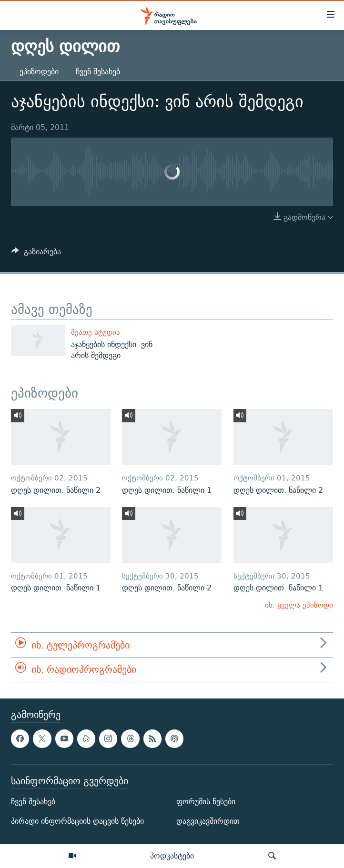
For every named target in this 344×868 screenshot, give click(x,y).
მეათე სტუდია (96, 332)
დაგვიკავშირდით (208, 821)
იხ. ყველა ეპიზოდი (299, 605)
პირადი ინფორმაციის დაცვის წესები (77, 821)
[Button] (36, 254)
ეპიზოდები (39, 72)
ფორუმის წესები (206, 802)
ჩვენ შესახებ (98, 72)
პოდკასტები (172, 856)
